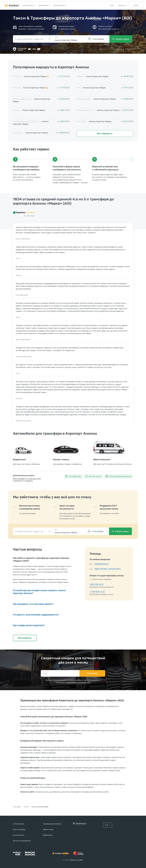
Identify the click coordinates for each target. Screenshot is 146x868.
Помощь (122, 5)
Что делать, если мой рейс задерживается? (36, 615)
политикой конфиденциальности (78, 682)
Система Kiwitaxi (19, 824)
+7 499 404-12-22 (97, 592)
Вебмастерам (48, 835)
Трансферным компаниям (52, 824)
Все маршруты (105, 134)
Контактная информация (22, 841)
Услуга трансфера (19, 829)
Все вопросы (25, 638)
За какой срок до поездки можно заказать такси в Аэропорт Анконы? (39, 592)
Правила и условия (76, 860)
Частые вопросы (19, 835)
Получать (92, 673)
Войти (136, 5)
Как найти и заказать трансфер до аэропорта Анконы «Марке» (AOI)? (41, 559)
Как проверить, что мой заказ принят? (33, 604)
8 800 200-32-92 (97, 584)
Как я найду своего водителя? (29, 625)
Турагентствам (48, 829)
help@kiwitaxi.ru (102, 564)
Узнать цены (121, 39)
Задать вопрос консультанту (107, 569)
